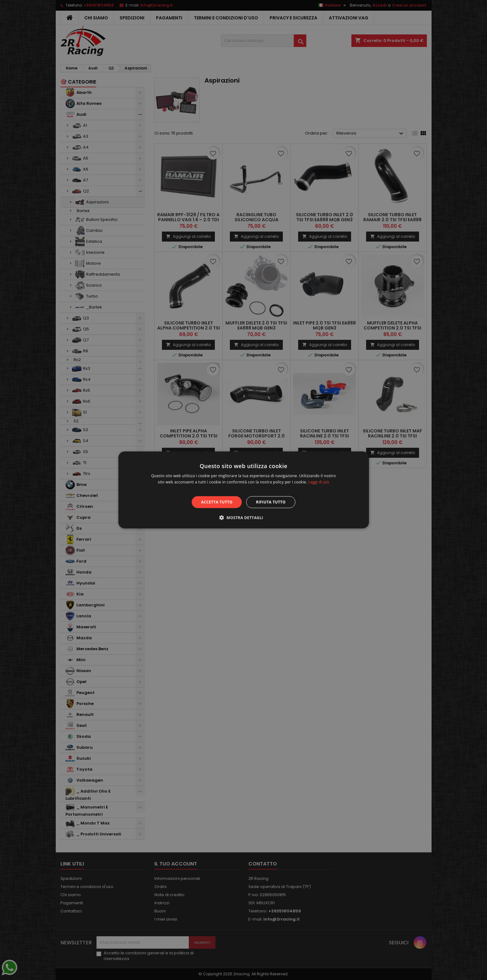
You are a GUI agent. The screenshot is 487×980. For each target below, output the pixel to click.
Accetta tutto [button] (217, 502)
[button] (244, 518)
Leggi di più (319, 482)
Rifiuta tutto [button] (271, 502)
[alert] (243, 490)
